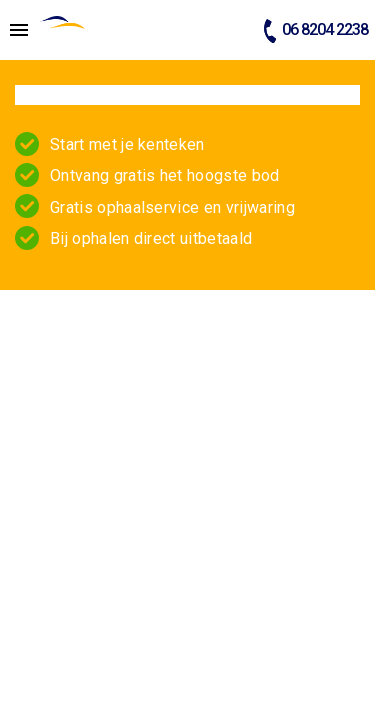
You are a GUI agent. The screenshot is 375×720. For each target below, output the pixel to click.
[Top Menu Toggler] (14, 30)
